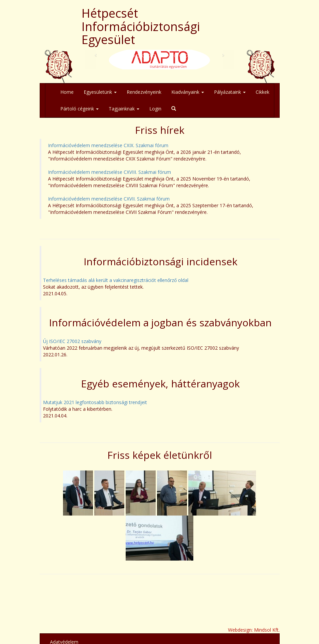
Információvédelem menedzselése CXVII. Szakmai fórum (109, 199)
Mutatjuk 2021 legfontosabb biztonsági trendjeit (95, 402)
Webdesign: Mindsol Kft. (254, 630)
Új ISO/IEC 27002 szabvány (72, 341)
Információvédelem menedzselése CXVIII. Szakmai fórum (109, 172)
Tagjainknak (124, 109)
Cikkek (262, 92)
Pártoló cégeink (79, 109)
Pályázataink (230, 92)
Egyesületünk (100, 92)
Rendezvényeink (144, 92)
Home (67, 92)
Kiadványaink (188, 92)
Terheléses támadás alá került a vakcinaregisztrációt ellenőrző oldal (116, 280)
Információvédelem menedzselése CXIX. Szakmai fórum (108, 145)
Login (155, 109)
